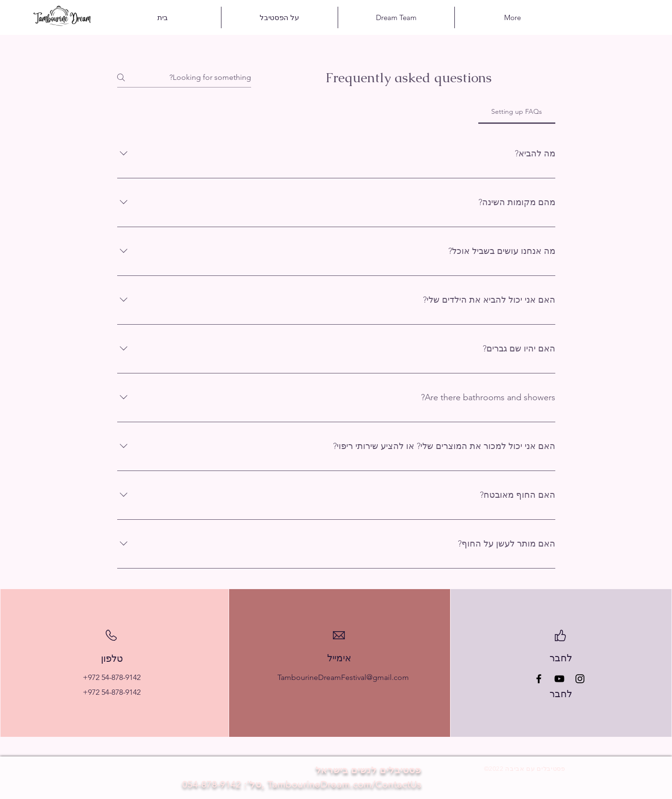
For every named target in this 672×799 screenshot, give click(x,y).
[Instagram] (580, 679)
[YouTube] (559, 679)
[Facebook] (539, 679)
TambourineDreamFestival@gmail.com (343, 677)
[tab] (517, 111)
